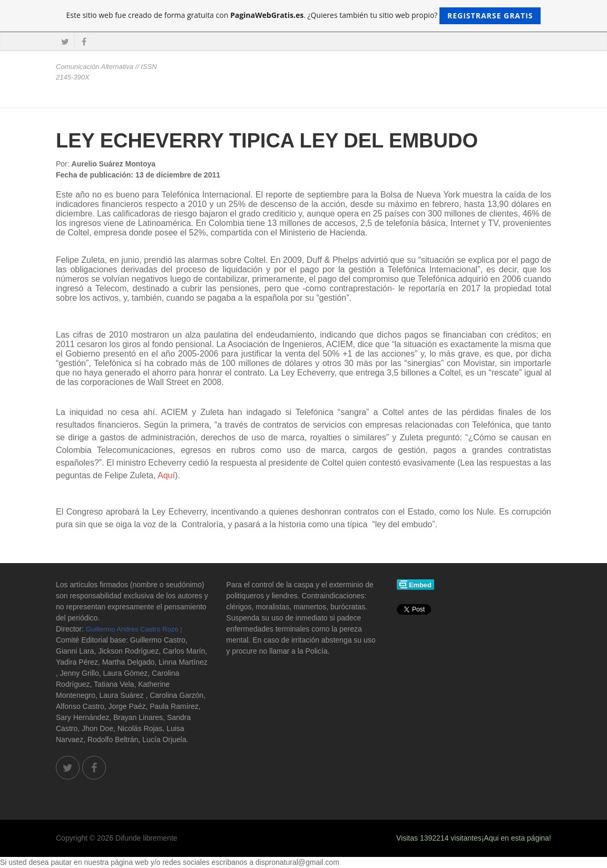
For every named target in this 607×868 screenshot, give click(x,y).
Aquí (166, 475)
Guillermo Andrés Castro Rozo (132, 629)
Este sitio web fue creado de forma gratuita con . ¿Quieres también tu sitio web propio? (304, 16)
